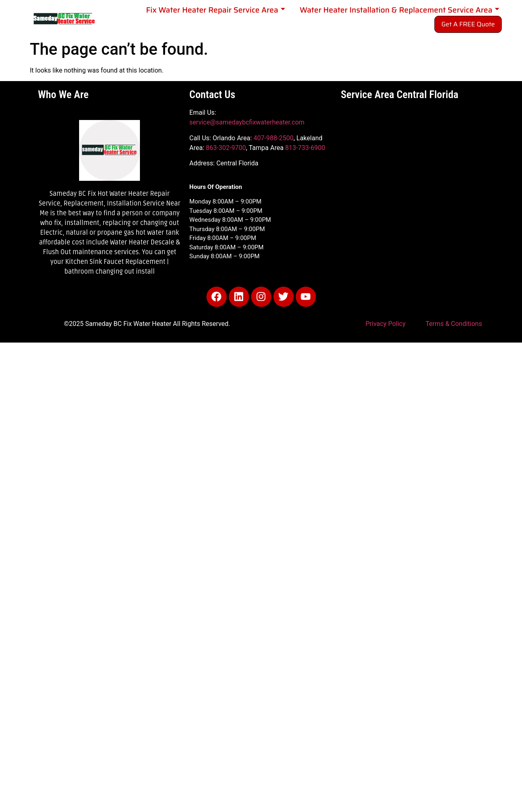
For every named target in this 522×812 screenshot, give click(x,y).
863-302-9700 (226, 148)
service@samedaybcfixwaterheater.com (247, 122)
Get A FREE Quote (468, 24)
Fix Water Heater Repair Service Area (216, 10)
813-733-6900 (305, 148)
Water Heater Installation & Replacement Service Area (400, 10)
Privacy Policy (386, 324)
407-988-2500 (274, 138)
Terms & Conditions (454, 324)
